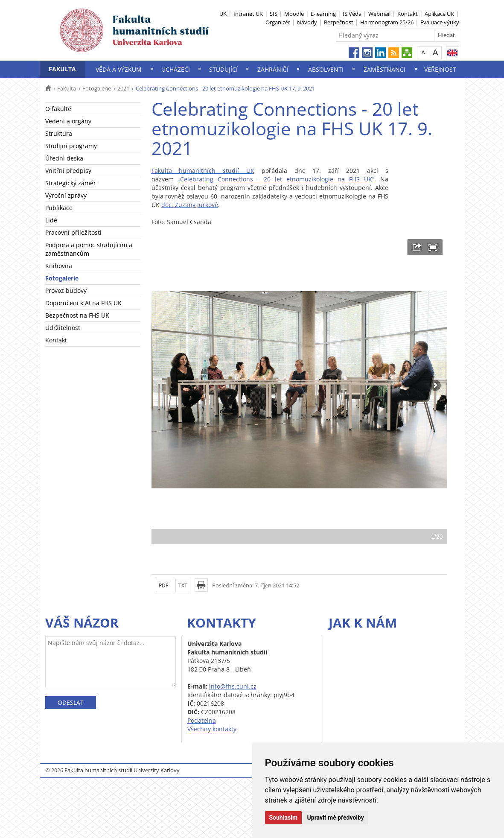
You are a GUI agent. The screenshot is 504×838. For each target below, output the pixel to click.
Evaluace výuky (440, 22)
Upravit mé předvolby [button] (336, 818)
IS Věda (352, 14)
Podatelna (202, 720)
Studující (223, 69)
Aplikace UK (439, 14)
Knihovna (59, 266)
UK (223, 14)
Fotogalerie (97, 88)
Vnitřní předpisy (68, 171)
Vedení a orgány (68, 121)
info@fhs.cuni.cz (233, 686)
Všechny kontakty (212, 729)
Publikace (59, 208)
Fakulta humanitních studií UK (203, 171)
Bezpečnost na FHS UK (77, 315)
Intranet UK (248, 14)
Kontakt (408, 14)
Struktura (59, 133)
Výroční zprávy (66, 195)
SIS (274, 14)
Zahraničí (273, 69)
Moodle (294, 14)
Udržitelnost (63, 328)
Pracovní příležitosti (73, 232)
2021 (123, 88)
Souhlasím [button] (284, 818)
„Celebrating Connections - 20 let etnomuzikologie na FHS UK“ (276, 179)
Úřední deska (64, 158)
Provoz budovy (66, 291)
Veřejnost (440, 69)
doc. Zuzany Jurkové (190, 205)
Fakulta (62, 69)
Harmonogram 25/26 (387, 22)
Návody (307, 22)
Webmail (379, 14)
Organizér (278, 22)
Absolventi (326, 69)
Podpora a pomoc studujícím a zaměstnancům (89, 249)
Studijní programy (71, 146)
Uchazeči (176, 69)
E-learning (323, 14)
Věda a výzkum (119, 69)
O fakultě (58, 109)
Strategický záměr (71, 183)
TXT (183, 585)
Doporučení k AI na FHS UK (83, 303)
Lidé (51, 220)
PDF (163, 585)
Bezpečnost (339, 22)
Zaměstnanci (385, 69)
